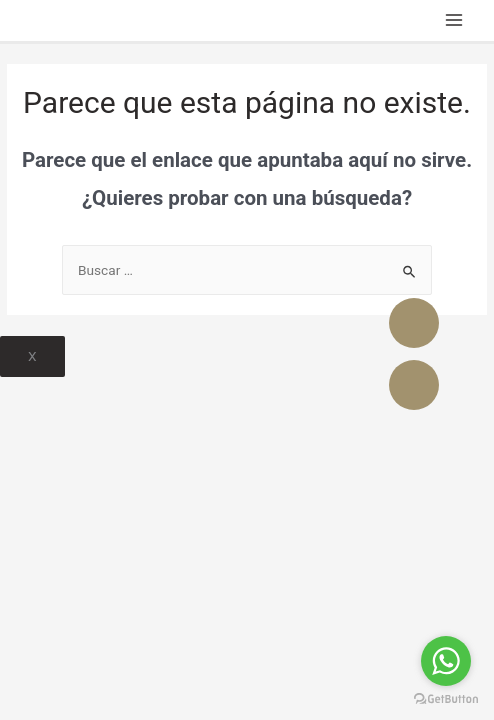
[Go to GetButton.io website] (446, 699)
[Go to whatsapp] (446, 661)
